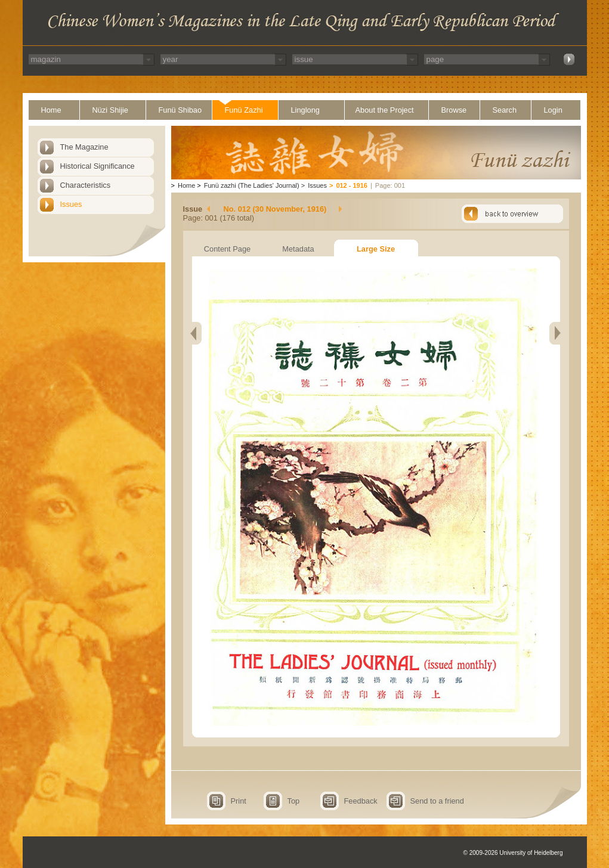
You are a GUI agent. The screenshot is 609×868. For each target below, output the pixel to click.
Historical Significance (98, 166)
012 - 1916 (352, 185)
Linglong (305, 110)
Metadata (298, 249)
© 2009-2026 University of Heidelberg (513, 853)
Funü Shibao (180, 110)
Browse (454, 110)
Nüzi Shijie (110, 110)
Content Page (227, 249)
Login (553, 110)
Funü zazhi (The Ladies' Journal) (252, 185)
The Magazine (84, 147)
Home (51, 110)
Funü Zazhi (244, 110)
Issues (71, 204)
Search (505, 110)
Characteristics (86, 185)
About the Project (385, 110)
